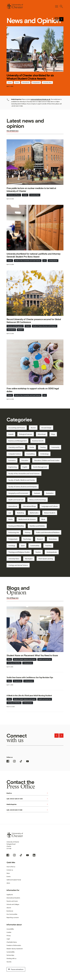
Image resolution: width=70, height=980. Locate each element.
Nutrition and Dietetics (37, 526)
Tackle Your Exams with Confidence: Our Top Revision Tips (30, 677)
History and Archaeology (38, 500)
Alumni (33, 428)
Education (25, 460)
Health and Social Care (16, 500)
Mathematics (34, 513)
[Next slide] (61, 19)
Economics (12, 460)
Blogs (53, 434)
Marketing (20, 513)
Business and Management (15, 326)
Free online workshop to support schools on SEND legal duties (33, 390)
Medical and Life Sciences (27, 519)
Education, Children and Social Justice (47, 460)
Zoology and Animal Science (18, 565)
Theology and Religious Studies (19, 552)
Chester (17, 82)
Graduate (37, 493)
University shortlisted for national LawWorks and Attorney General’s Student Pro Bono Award (33, 255)
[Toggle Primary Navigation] (57, 6)
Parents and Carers (12, 901)
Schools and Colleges (13, 904)
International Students (13, 898)
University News (47, 82)
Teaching (48, 546)
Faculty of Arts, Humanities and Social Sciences (28, 261)
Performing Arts (14, 532)
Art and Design (46, 428)
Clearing (43, 447)
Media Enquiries (27, 804)
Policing (28, 532)
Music (43, 519)
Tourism (38, 552)
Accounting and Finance (17, 428)
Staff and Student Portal (14, 880)
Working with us (11, 958)
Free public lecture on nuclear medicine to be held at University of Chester (31, 190)
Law (45, 261)
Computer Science (15, 454)
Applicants (10, 895)
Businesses (10, 911)
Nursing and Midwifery (16, 526)
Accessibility (10, 929)
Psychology (27, 539)
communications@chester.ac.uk (40, 99)
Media (11, 519)
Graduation (50, 493)
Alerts (8, 883)
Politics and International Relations (48, 532)
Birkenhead (42, 434)
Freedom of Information (14, 945)
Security (9, 962)
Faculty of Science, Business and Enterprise (45, 326)
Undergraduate (53, 261)
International (26, 82)
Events (9, 876)
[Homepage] (15, 6)
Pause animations (16, 969)
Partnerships (10, 955)
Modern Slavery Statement (15, 949)
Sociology (12, 546)
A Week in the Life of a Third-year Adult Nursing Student (29, 695)
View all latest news (13, 131)
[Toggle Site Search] (61, 6)
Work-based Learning (46, 559)
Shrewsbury (53, 539)
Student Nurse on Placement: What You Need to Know (32, 655)
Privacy (9, 936)
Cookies (9, 932)
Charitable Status (12, 942)
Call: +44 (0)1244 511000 (27, 810)
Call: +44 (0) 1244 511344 (27, 799)
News (8, 873)
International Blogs (29, 506)
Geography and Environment (18, 493)
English (25, 467)
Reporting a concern (13, 917)
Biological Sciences (26, 434)
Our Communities (12, 914)
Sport (23, 546)
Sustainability (35, 546)
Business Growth (38, 441)
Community (55, 447)
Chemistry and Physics (14, 195)
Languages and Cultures (50, 506)
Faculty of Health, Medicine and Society (22, 480)
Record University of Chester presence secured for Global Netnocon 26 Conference (34, 321)
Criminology (44, 454)
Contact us (10, 870)
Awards (10, 82)
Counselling (30, 454)
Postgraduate (36, 82)
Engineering (13, 467)
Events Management (40, 467)
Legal (8, 939)
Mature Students (50, 513)
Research (20, 330)
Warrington (29, 559)
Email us (27, 793)
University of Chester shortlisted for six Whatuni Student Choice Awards (30, 77)
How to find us (11, 867)
